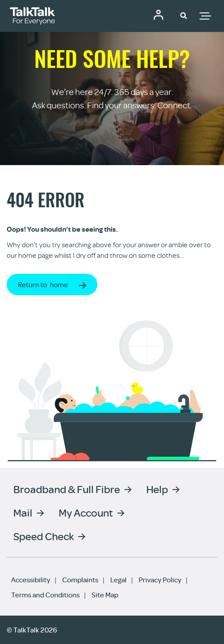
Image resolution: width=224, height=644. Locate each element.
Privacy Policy (160, 580)
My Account (86, 512)
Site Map (105, 595)
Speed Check (44, 536)
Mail (23, 512)
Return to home (43, 284)
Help (157, 489)
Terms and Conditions (45, 595)
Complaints (80, 580)
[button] (184, 15)
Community (158, 15)
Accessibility (31, 580)
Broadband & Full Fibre (67, 489)
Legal (118, 580)
